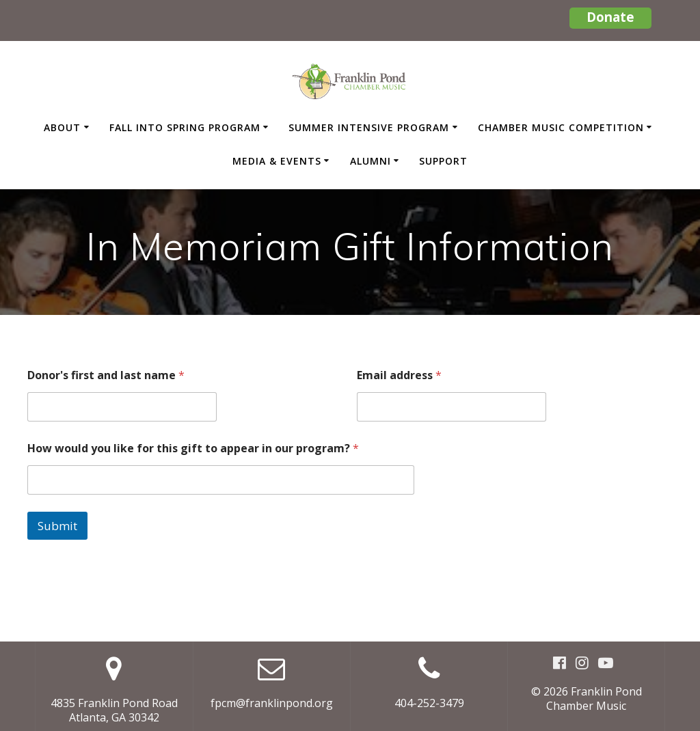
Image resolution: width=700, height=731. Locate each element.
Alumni (371, 161)
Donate (610, 17)
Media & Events (277, 161)
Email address (399, 375)
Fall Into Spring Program (185, 127)
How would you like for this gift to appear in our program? (193, 449)
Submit (57, 526)
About (62, 127)
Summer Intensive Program (369, 127)
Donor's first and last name (106, 375)
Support (443, 161)
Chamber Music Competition (561, 127)
